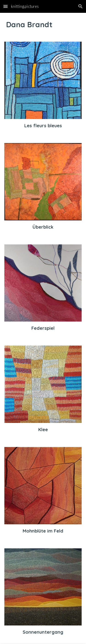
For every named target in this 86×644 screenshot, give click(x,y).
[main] (43, 24)
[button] (6, 6)
